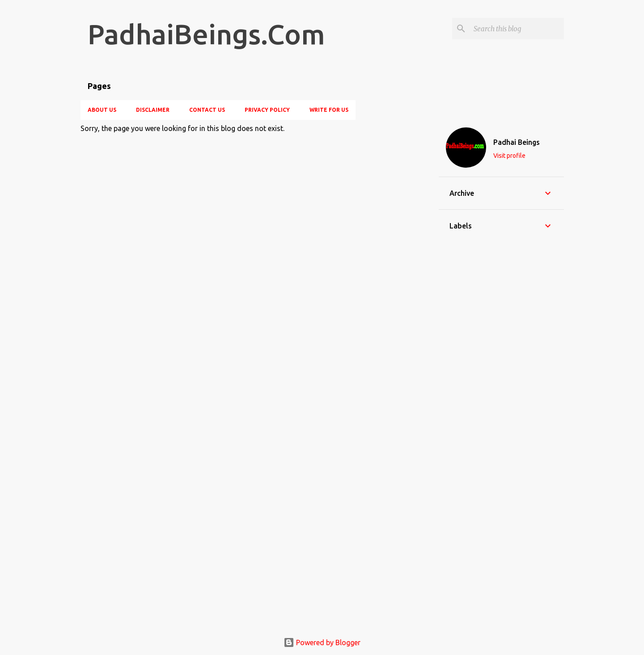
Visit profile (509, 156)
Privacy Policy (267, 110)
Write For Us (329, 110)
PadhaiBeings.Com (206, 34)
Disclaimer (153, 110)
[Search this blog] (517, 29)
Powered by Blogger (322, 642)
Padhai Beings (517, 142)
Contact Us (207, 110)
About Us (102, 110)
